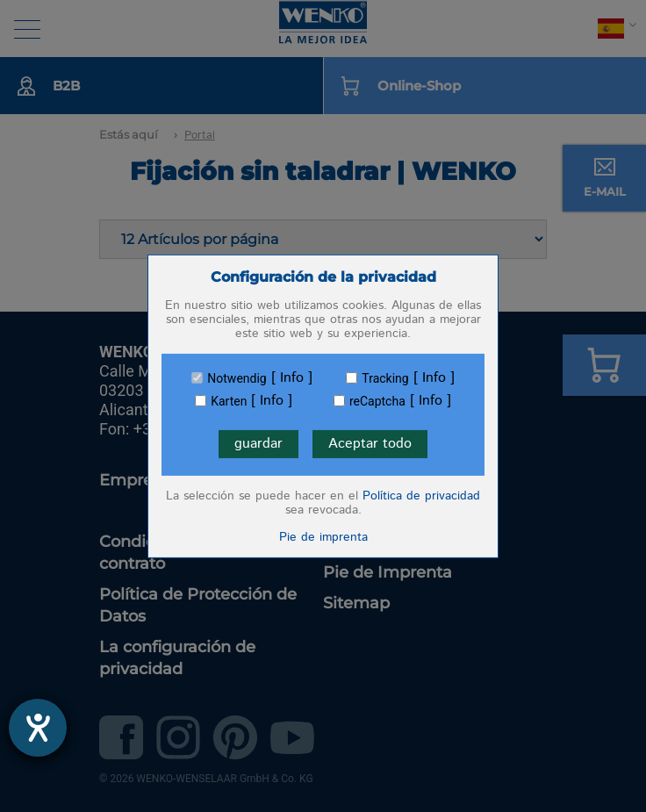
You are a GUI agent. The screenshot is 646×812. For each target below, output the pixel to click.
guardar (258, 444)
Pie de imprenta (323, 537)
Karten (229, 401)
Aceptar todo (370, 444)
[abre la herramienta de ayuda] (38, 728)
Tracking (385, 378)
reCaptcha (377, 401)
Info (292, 378)
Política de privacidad (421, 496)
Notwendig (237, 378)
